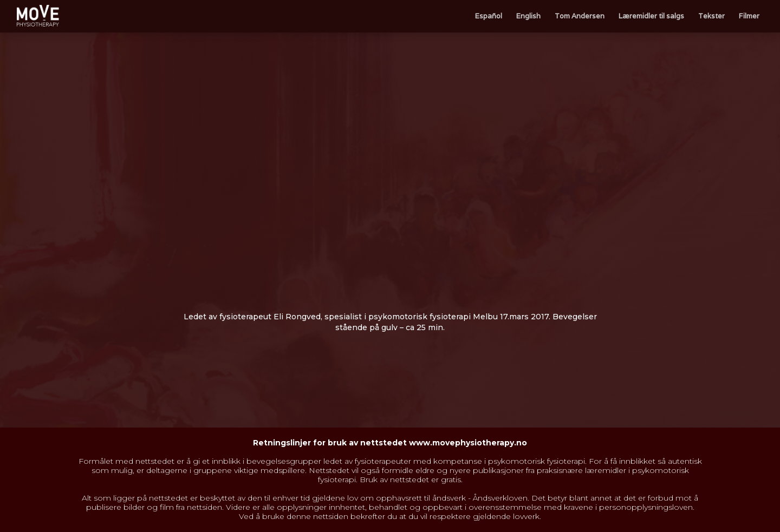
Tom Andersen (580, 16)
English (528, 16)
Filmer (749, 16)
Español (489, 16)
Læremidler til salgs (651, 16)
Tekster (711, 16)
